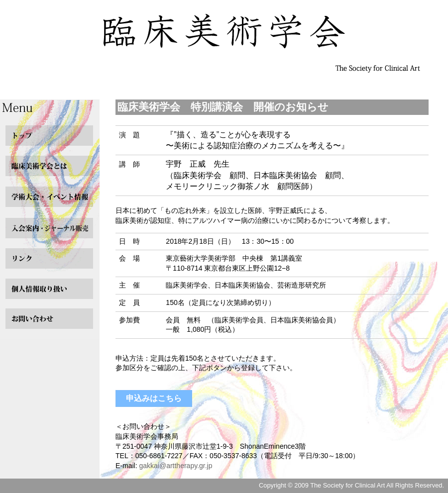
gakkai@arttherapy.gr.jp (175, 466)
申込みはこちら (154, 398)
